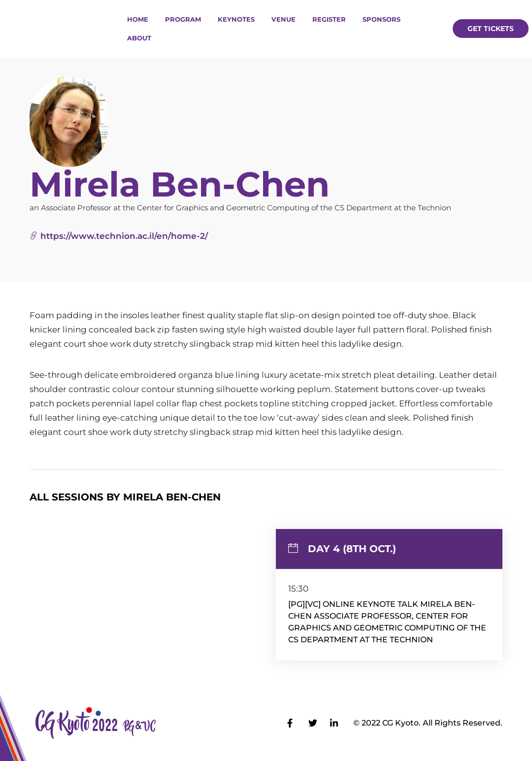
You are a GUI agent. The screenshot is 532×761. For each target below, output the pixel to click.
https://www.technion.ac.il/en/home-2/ (119, 236)
